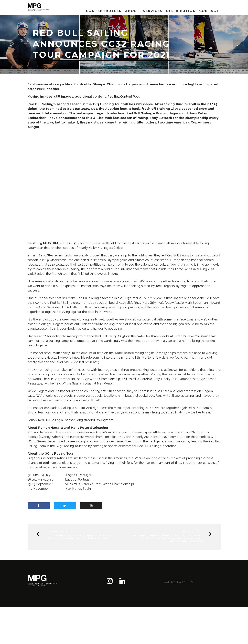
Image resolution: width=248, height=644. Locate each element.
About (132, 11)
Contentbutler (104, 11)
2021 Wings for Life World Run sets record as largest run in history (79, 537)
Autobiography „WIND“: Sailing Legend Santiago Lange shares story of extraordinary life (168, 538)
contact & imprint (179, 582)
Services (153, 11)
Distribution (181, 11)
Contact (209, 11)
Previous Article (60, 531)
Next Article (191, 531)
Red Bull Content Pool (123, 96)
